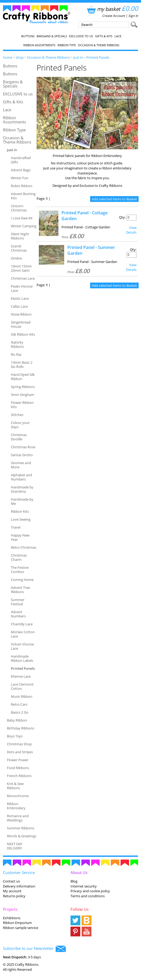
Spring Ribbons (23, 387)
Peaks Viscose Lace (22, 288)
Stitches (17, 415)
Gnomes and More (21, 465)
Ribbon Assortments (39, 45)
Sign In (133, 16)
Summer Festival (18, 602)
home (8, 57)
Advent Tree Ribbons (20, 590)
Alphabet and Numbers (21, 477)
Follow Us (80, 909)
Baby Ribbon (17, 720)
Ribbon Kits (20, 511)
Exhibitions (12, 918)
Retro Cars (19, 704)
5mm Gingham (23, 395)
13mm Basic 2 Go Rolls (22, 364)
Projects (10, 909)
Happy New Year (20, 537)
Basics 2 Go (20, 712)
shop (20, 57)
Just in (78, 57)
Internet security (84, 886)
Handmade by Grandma (22, 489)
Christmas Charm (19, 557)
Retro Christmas (24, 547)
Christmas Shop (19, 744)
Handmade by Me (22, 501)
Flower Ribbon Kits (22, 405)
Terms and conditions (88, 896)
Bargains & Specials (52, 36)
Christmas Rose (23, 447)
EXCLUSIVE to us (81, 36)
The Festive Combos (20, 570)
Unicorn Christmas (19, 208)
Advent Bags (21, 170)
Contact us (11, 881)
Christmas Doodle (19, 437)
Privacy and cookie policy (90, 891)
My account (12, 891)
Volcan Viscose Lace (22, 646)
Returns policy (14, 896)
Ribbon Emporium (17, 923)
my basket (112, 9)
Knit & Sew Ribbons (15, 786)
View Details (131, 230)
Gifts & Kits (104, 36)
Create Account (113, 16)
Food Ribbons (18, 768)
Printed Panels (98, 57)
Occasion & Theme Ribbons (99, 45)
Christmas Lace (23, 278)
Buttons (28, 36)
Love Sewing (21, 519)
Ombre (16, 258)
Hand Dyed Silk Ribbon (23, 377)
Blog (74, 881)
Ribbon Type (67, 45)
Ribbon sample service (21, 928)
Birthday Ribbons (21, 728)
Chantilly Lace (22, 624)
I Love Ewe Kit (22, 218)
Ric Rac (16, 354)
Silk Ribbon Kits (23, 334)
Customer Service (19, 872)
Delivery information (19, 886)
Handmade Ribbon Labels (22, 658)
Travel (16, 527)
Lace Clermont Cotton (22, 686)
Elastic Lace (20, 298)
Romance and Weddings (18, 818)
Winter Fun (20, 178)
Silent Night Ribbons (20, 236)
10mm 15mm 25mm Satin (21, 268)
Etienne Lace (21, 676)
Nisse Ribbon (21, 314)
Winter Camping (24, 226)
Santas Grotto (22, 455)
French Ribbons (19, 776)
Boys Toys (15, 736)
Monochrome (18, 796)
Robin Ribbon (22, 186)
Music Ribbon (22, 696)
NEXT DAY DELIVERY (15, 846)
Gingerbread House (21, 324)
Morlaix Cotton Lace (23, 634)
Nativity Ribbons (17, 344)
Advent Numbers (18, 614)
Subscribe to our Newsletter (34, 949)
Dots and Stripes (20, 752)
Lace (118, 36)
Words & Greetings (22, 836)
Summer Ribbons (21, 828)
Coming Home (22, 580)
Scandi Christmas (19, 248)
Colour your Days (20, 425)
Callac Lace (19, 306)
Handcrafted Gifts (21, 160)
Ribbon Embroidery (16, 806)
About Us (79, 872)
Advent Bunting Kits (23, 196)
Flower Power (18, 760)
